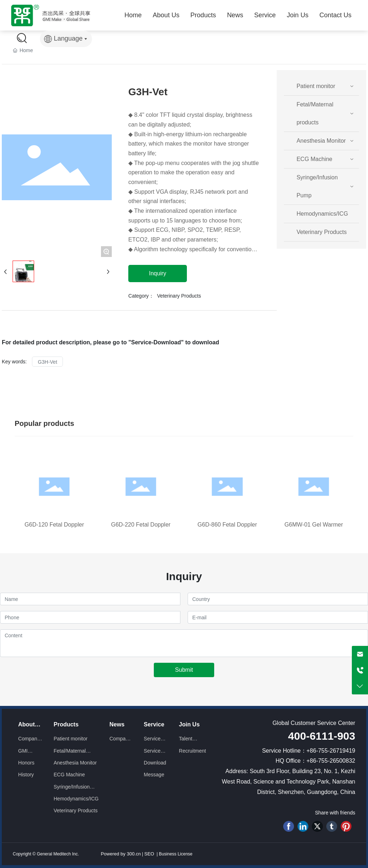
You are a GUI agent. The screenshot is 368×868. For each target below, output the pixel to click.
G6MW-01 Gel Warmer (314, 525)
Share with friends (335, 813)
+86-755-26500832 (331, 761)
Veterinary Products (179, 296)
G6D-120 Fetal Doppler (54, 525)
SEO (149, 854)
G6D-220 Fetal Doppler (141, 525)
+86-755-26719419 (331, 751)
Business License (175, 854)
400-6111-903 (322, 736)
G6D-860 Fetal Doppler (227, 525)
